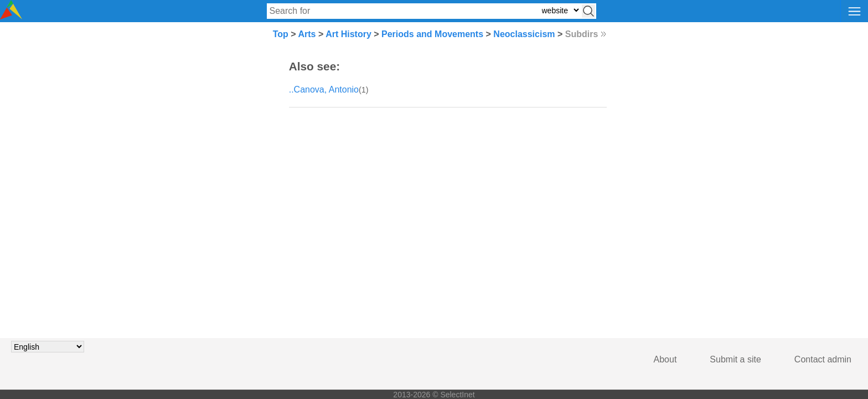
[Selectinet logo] (11, 16)
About (665, 359)
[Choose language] (48, 347)
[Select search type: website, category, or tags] (560, 10)
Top (281, 34)
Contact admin (823, 359)
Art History (348, 34)
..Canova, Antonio (324, 89)
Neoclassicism (524, 34)
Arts (307, 34)
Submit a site (735, 359)
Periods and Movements (432, 34)
